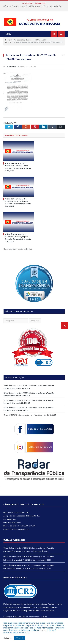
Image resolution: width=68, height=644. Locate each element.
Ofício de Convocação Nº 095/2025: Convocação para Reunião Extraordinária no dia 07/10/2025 (29, 409)
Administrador (13, 66)
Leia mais (43, 630)
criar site (20, 604)
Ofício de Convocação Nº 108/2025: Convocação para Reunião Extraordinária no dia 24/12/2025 (18, 202)
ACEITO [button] (20, 638)
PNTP (15, 617)
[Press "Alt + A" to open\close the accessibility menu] (65, 325)
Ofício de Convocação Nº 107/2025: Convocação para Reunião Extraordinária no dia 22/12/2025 (18, 238)
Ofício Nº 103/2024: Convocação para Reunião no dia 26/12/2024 (30, 415)
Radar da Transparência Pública (34, 617)
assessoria (8, 607)
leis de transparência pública (28, 611)
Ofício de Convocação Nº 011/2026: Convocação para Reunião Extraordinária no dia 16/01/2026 (35, 6)
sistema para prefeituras (37, 604)
